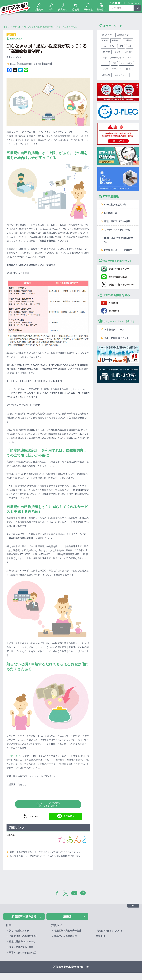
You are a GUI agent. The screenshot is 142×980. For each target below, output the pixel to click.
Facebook (110, 3)
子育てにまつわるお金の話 (22, 953)
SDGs (129, 69)
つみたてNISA (108, 46)
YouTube (116, 3)
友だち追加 (69, 816)
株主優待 (116, 40)
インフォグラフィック (112, 69)
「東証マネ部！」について (129, 3)
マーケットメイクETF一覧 (117, 230)
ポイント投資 (126, 63)
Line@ (119, 3)
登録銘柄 (101, 10)
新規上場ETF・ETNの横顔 (117, 221)
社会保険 (47, 64)
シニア (105, 63)
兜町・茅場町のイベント (116, 338)
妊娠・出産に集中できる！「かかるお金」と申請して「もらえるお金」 (45, 852)
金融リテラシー (121, 75)
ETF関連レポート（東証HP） (119, 250)
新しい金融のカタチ (19, 931)
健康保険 (37, 64)
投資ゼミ (63, 10)
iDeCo (105, 40)
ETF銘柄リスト (112, 213)
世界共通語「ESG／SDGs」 (23, 942)
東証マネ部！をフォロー (121, 285)
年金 (130, 46)
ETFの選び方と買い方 (115, 205)
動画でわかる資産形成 (65, 936)
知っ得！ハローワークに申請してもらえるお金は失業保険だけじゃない (45, 856)
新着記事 (39, 10)
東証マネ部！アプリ (119, 269)
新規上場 (106, 75)
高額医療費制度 (25, 64)
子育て (117, 52)
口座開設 (129, 52)
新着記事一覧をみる (24, 917)
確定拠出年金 (123, 35)
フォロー (34, 816)
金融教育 (128, 40)
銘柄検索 (88, 10)
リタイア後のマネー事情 (21, 947)
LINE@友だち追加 (118, 277)
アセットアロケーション (113, 58)
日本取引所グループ (114, 330)
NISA (121, 46)
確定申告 (106, 52)
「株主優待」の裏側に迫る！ (23, 936)
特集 (51, 10)
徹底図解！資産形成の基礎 (68, 931)
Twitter (113, 3)
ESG (114, 63)
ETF (130, 58)
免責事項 (100, 936)
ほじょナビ (14, 756)
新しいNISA (107, 35)
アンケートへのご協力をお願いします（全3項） (48, 804)
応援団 (76, 10)
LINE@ (84, 894)
